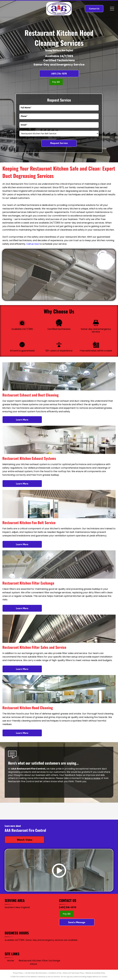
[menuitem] (11, 961)
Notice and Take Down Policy (73, 973)
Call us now (33, 244)
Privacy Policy (18, 973)
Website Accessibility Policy (95, 973)
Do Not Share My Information (36, 973)
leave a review (92, 778)
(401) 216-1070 (68, 907)
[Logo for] (59, 811)
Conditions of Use (55, 973)
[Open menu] (112, 9)
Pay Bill (56, 82)
